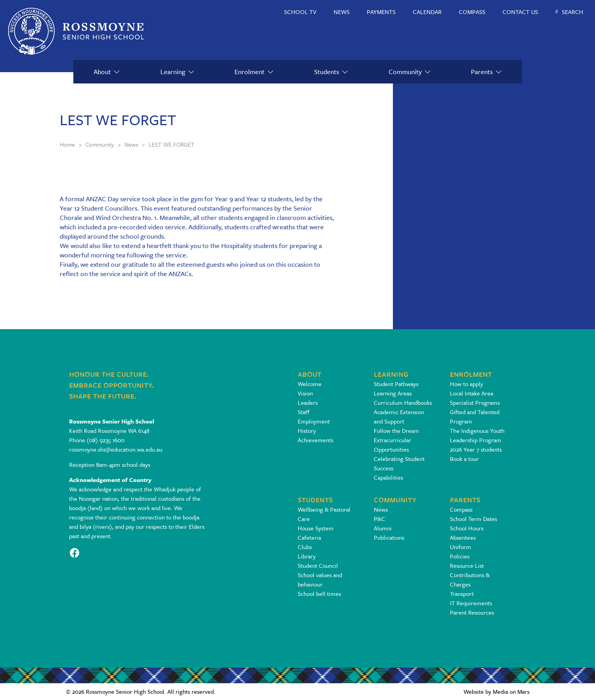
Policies (460, 556)
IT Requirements (471, 603)
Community (405, 72)
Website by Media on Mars (496, 691)
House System (316, 528)
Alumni (383, 528)
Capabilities (388, 477)
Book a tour (464, 459)
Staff (304, 412)
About (102, 72)
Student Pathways (396, 384)
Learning (173, 72)
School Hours (467, 528)
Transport (462, 594)
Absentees (463, 537)
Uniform (460, 547)
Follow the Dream (396, 431)
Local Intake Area (472, 393)
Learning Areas (393, 393)
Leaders (308, 402)
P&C (379, 519)
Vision (305, 393)
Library (307, 556)
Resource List (467, 565)
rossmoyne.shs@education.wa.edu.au (116, 449)
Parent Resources (472, 612)
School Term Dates (473, 519)
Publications (389, 537)
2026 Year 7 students (476, 449)
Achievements (315, 440)
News (381, 509)
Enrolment (250, 72)
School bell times (319, 594)
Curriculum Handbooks (403, 402)
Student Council (318, 565)
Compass (461, 509)
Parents (482, 72)
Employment (314, 421)
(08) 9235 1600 (106, 440)
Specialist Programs (475, 402)
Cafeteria (309, 537)
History (307, 431)
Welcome (310, 384)
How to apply (466, 384)
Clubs (305, 547)
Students (327, 72)
